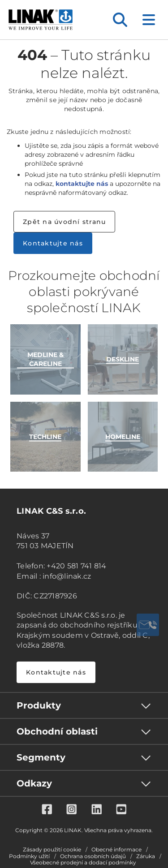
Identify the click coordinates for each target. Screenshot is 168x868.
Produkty (39, 705)
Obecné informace (116, 850)
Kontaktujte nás (53, 243)
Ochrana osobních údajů (93, 856)
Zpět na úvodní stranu (64, 222)
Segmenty (41, 757)
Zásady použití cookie (52, 850)
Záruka (146, 856)
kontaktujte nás (82, 184)
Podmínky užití (29, 856)
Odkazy (34, 783)
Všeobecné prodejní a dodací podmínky (83, 863)
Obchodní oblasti (57, 731)
